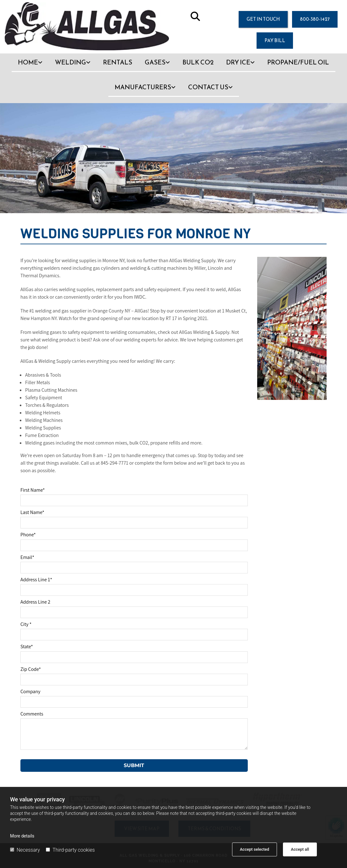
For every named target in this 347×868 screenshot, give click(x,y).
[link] (30, 66)
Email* (27, 557)
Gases (155, 62)
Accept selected (255, 849)
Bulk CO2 (198, 62)
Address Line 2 (35, 602)
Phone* (28, 535)
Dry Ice (238, 62)
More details (22, 836)
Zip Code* (31, 669)
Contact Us (208, 87)
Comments (32, 714)
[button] (263, 19)
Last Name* (32, 512)
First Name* (33, 490)
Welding (70, 62)
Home (28, 62)
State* (27, 647)
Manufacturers (143, 87)
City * (26, 624)
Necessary (25, 850)
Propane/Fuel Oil (298, 62)
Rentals (118, 62)
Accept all (300, 849)
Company (30, 691)
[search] (195, 16)
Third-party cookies (70, 850)
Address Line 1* (36, 580)
